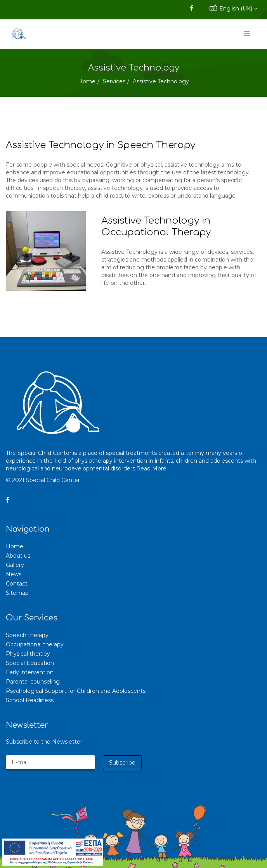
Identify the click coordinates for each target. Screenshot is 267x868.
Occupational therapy (35, 644)
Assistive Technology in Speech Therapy (101, 145)
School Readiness (30, 700)
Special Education (30, 663)
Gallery (15, 565)
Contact (17, 584)
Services (114, 81)
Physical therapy (28, 654)
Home (87, 81)
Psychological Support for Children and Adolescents (76, 691)
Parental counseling (33, 682)
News (14, 574)
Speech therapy (27, 635)
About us (18, 556)
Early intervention (30, 672)
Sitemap (17, 593)
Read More (151, 468)
